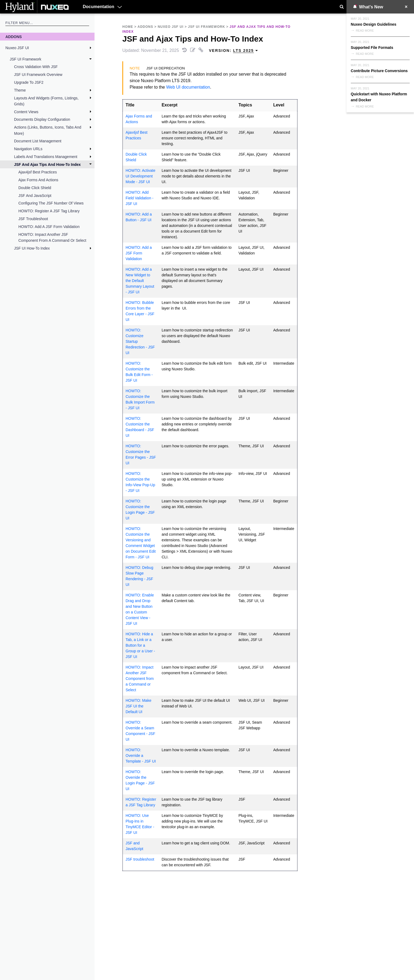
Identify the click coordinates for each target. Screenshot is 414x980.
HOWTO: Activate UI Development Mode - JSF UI (140, 176)
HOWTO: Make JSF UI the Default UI (138, 706)
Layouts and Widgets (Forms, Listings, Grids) (46, 101)
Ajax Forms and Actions (38, 180)
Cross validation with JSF (36, 67)
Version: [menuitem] (234, 51)
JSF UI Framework (26, 59)
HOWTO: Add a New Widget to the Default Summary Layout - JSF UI (140, 281)
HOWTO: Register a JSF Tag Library (49, 211)
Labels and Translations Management (46, 157)
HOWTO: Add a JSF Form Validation (49, 227)
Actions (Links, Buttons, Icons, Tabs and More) (48, 130)
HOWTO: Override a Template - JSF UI (141, 756)
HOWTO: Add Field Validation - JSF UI (139, 198)
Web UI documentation (188, 87)
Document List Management (38, 141)
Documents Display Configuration (42, 119)
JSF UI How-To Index (32, 248)
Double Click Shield (35, 188)
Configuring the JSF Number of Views (51, 203)
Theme (20, 90)
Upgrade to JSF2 (29, 82)
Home (128, 27)
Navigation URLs (28, 149)
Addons (14, 37)
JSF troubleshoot (33, 219)
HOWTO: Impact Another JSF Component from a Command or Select (52, 237)
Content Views (26, 112)
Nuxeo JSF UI (17, 48)
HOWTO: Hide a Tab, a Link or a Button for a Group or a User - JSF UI (140, 645)
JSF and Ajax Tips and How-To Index (47, 165)
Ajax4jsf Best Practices (38, 172)
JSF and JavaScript (35, 196)
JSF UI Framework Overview (38, 75)
